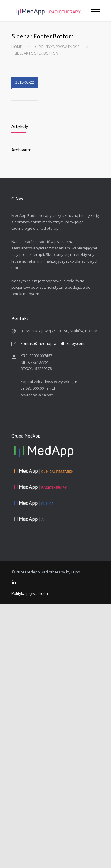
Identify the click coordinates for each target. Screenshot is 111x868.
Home (17, 47)
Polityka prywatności (60, 47)
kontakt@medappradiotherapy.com (52, 343)
